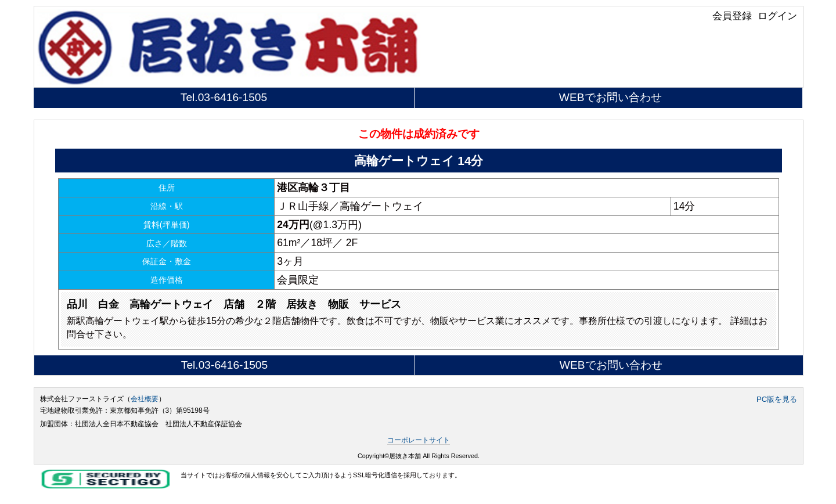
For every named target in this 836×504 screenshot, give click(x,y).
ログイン (777, 16)
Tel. (224, 97)
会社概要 (145, 399)
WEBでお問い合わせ (610, 97)
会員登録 (732, 16)
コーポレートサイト (419, 440)
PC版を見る (777, 399)
